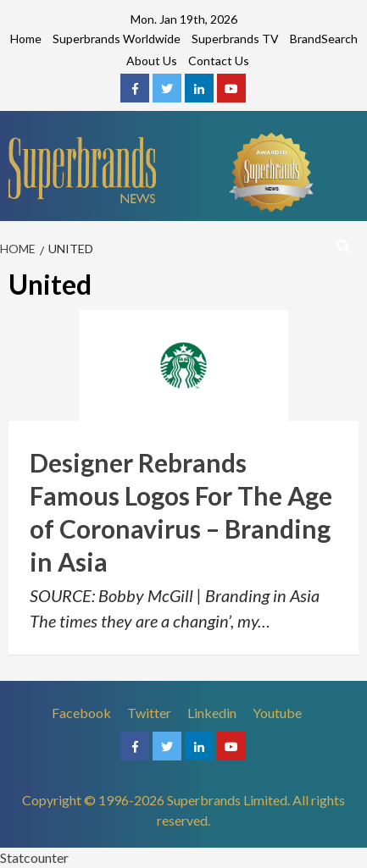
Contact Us (219, 61)
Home (26, 39)
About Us (152, 61)
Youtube (277, 713)
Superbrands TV (235, 39)
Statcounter (34, 857)
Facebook (81, 713)
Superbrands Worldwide (117, 39)
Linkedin (212, 713)
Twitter (149, 713)
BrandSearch (324, 39)
